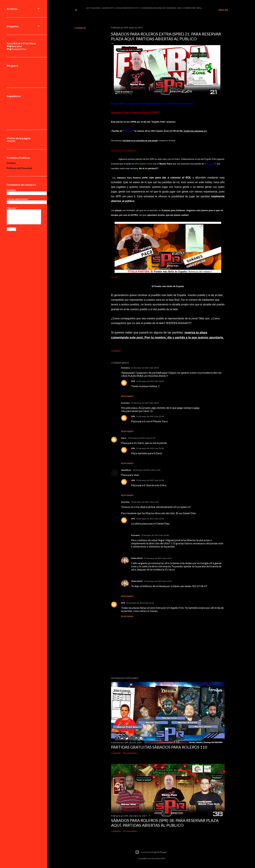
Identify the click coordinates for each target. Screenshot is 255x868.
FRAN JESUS (137, 558)
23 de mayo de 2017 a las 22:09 (150, 416)
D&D (179, 8)
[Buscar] (223, 10)
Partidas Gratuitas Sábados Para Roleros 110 (159, 747)
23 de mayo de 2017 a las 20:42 (150, 381)
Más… (199, 8)
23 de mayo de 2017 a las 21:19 (141, 438)
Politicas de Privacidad (19, 168)
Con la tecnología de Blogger (151, 852)
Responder (127, 396)
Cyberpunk (189, 8)
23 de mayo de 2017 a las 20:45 (145, 403)
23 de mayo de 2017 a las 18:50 (145, 368)
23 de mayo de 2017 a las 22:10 (150, 519)
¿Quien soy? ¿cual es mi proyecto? (120, 8)
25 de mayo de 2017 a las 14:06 (155, 535)
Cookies (11, 163)
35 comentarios (130, 753)
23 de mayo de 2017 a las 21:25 (146, 470)
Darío (124, 438)
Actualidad (93, 8)
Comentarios (18, 49)
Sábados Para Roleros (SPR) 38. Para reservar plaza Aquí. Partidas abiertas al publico (165, 823)
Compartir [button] (80, 28)
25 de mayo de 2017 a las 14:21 (158, 558)
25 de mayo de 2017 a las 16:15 (158, 581)
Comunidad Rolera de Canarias (158, 8)
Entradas (16, 46)
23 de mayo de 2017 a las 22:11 (140, 603)
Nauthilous (126, 470)
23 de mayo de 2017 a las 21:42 (145, 502)
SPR (133, 381)
